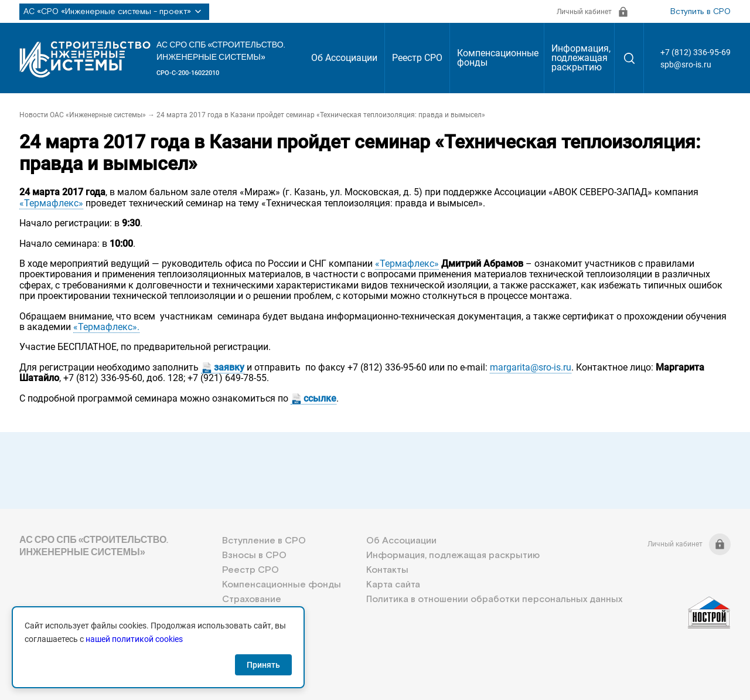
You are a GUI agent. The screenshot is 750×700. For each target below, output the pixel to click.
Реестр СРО (417, 58)
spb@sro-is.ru (686, 64)
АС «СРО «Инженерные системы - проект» (114, 12)
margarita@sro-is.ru (531, 367)
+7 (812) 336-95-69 (696, 52)
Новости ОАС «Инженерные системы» (83, 115)
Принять (263, 665)
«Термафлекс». (106, 327)
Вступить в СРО (700, 12)
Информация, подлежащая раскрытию (581, 58)
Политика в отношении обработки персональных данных (494, 599)
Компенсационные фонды (498, 58)
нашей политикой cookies (134, 639)
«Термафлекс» (51, 203)
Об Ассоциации (344, 58)
